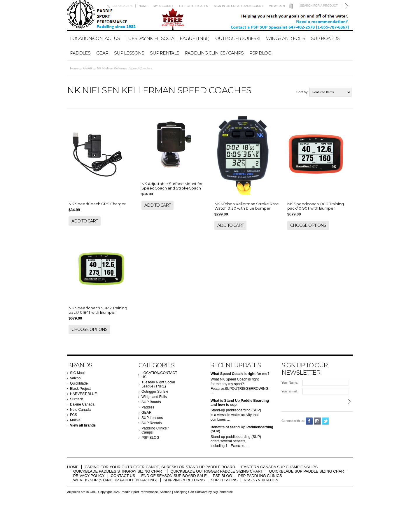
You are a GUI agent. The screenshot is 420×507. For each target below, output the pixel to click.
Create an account (247, 6)
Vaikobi (76, 378)
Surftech (77, 399)
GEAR (102, 53)
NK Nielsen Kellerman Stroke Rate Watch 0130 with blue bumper (247, 206)
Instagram (317, 421)
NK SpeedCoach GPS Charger (97, 204)
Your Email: (289, 391)
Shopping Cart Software (191, 492)
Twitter (326, 421)
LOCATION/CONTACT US (95, 38)
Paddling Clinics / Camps (214, 53)
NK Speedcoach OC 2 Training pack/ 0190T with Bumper (316, 206)
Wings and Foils (286, 38)
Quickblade (79, 383)
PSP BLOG (260, 53)
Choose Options (308, 225)
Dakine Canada (82, 404)
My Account (163, 6)
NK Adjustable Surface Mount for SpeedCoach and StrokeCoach (172, 186)
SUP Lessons (129, 53)
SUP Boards (325, 38)
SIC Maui (77, 373)
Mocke (75, 420)
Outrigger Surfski (238, 38)
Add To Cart (85, 221)
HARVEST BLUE (83, 394)
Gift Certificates (194, 6)
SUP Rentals (164, 53)
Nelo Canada (80, 410)
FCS (73, 415)
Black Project (80, 389)
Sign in (219, 6)
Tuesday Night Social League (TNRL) (168, 38)
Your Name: (290, 383)
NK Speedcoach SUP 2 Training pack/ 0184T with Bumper (98, 310)
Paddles (80, 53)
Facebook (309, 421)
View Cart (277, 6)
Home (143, 6)
